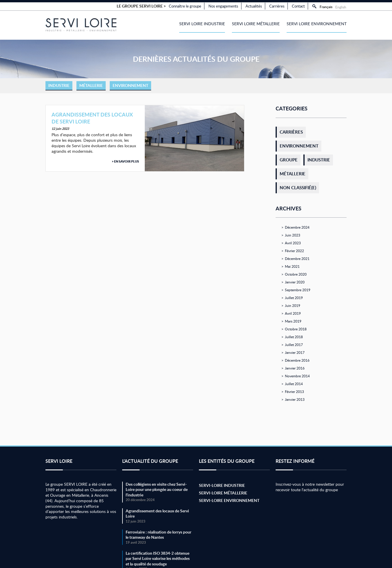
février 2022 (294, 251)
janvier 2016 (295, 368)
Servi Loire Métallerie (256, 24)
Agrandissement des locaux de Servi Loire (92, 118)
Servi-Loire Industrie (222, 485)
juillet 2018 (294, 337)
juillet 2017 (294, 345)
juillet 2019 (294, 298)
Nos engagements (223, 6)
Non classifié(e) (298, 188)
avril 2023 (293, 243)
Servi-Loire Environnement (229, 500)
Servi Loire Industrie (202, 24)
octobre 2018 (296, 329)
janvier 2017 (295, 352)
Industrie (59, 85)
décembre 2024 (297, 227)
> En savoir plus (125, 161)
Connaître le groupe (185, 6)
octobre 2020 (296, 274)
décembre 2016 (297, 360)
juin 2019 (293, 305)
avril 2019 (293, 313)
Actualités (254, 6)
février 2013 (294, 392)
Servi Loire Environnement (317, 24)
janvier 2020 (295, 282)
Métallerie (91, 85)
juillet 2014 (294, 384)
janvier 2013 (295, 399)
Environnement (130, 85)
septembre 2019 (298, 290)
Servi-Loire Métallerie (223, 493)
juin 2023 (293, 235)
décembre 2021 (297, 258)
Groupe (289, 160)
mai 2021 (292, 266)
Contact (298, 6)
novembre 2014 (297, 376)
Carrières (277, 6)
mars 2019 (293, 321)
